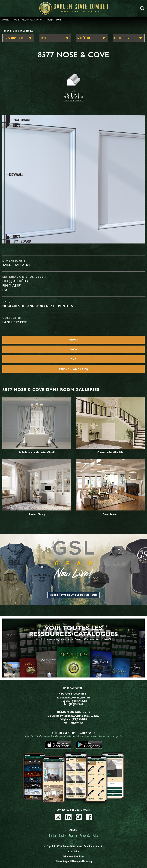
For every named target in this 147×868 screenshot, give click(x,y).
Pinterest (79, 817)
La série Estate (15, 322)
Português (85, 835)
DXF (74, 359)
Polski (95, 835)
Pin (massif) (12, 285)
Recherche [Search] (142, 8)
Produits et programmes (22, 20)
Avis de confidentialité (73, 856)
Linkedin (68, 817)
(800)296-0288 (79, 719)
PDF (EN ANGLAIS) (73, 369)
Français (73, 835)
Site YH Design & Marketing (74, 861)
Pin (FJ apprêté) (15, 281)
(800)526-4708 (79, 701)
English (52, 835)
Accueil (5, 20)
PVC (5, 290)
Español (62, 835)
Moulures (40, 20)
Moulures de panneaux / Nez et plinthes (38, 306)
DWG (73, 349)
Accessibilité (73, 851)
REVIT (74, 340)
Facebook (89, 817)
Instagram (58, 817)
